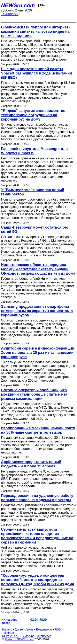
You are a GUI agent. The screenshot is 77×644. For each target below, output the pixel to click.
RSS (58, 629)
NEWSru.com (18, 5)
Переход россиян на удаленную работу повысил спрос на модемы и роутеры (37, 498)
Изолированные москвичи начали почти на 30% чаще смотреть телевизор (38, 430)
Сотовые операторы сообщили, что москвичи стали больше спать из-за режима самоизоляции (34, 394)
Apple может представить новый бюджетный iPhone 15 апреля (31, 464)
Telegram (8, 633)
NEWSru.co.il (11, 636)
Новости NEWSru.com (20, 639)
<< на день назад (10, 621)
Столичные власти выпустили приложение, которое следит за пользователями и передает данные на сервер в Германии (37, 536)
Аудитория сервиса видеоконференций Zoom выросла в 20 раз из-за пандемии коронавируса (38, 353)
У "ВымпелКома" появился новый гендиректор (33, 192)
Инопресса (44, 636)
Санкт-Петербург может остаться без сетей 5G (35, 230)
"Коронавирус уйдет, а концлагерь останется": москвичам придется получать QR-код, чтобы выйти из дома (38, 580)
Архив (29, 629)
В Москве (28, 636)
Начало (7, 629)
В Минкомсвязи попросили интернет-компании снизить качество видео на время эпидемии (35, 32)
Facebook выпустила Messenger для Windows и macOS (34, 151)
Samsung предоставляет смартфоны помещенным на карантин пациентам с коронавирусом (37, 311)
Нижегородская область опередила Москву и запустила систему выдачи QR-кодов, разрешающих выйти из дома (38, 269)
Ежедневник (44, 629)
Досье (19, 629)
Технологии (10, 14)
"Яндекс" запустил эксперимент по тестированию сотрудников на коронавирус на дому (33, 115)
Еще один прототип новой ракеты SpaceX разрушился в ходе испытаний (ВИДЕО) (37, 73)
